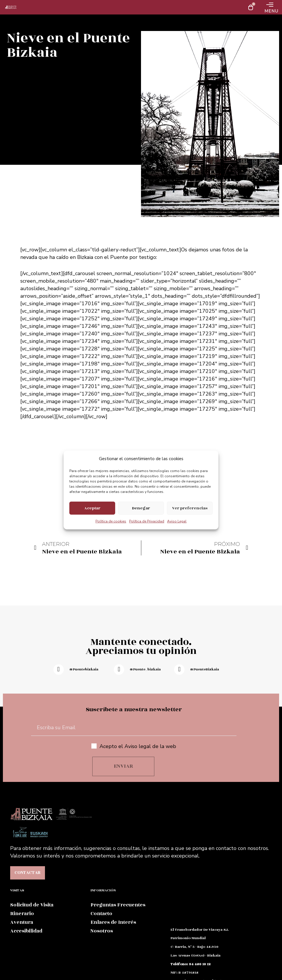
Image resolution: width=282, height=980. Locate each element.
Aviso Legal (177, 521)
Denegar (141, 508)
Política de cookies (111, 521)
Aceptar (92, 508)
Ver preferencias (190, 508)
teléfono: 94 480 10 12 (191, 964)
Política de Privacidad (147, 521)
